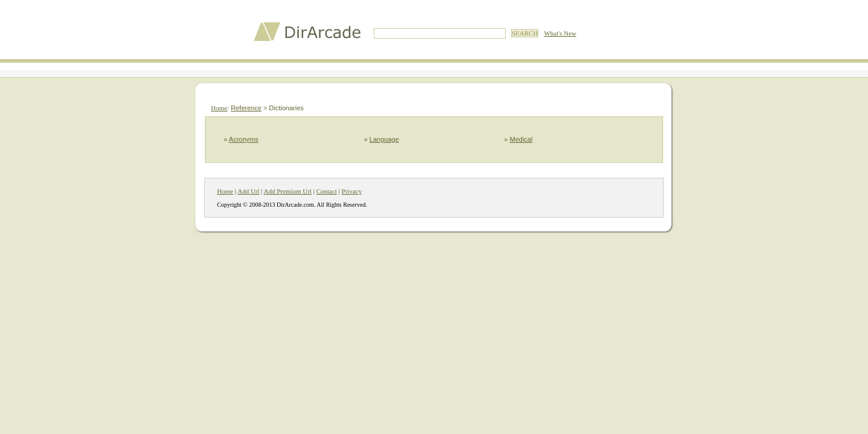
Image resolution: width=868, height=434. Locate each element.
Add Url (248, 191)
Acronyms (244, 139)
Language (384, 139)
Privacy (352, 191)
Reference (246, 108)
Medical (521, 139)
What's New (560, 33)
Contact (327, 191)
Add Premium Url (287, 191)
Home (219, 108)
